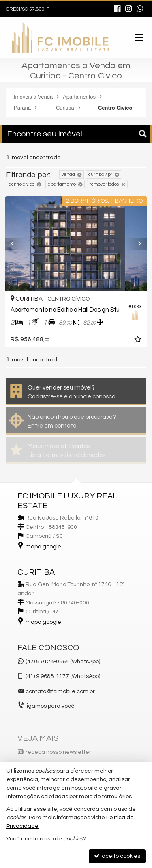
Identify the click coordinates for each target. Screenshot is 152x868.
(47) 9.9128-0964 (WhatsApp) (63, 662)
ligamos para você (50, 706)
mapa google (43, 547)
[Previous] (16, 244)
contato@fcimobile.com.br (60, 691)
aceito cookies (117, 856)
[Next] (136, 244)
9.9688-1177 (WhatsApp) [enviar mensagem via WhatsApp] (63, 676)
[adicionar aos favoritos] (139, 341)
